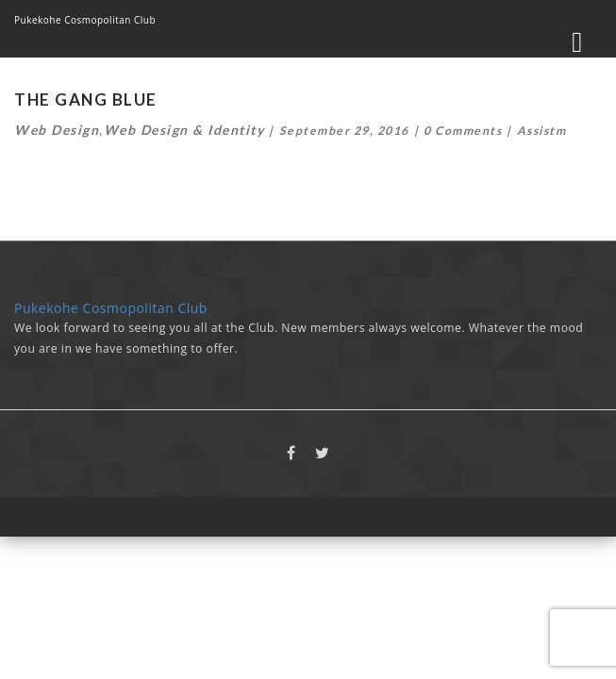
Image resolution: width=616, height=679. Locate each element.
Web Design (57, 130)
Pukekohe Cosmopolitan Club (85, 20)
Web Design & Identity (184, 130)
